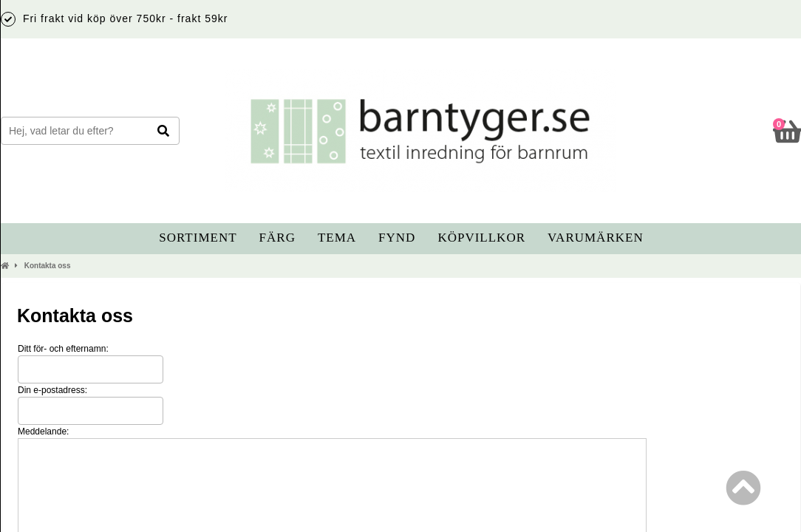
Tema (337, 238)
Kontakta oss (48, 266)
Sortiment (198, 238)
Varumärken (596, 238)
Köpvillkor (481, 238)
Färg (277, 238)
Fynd (397, 238)
